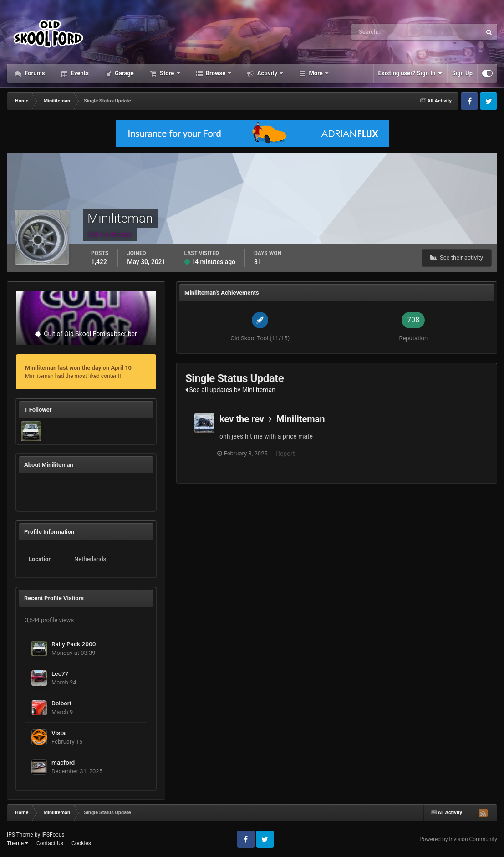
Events (79, 73)
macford (63, 762)
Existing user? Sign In (410, 73)
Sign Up (462, 73)
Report (288, 454)
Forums (34, 73)
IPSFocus (53, 835)
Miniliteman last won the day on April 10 (78, 368)
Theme (18, 843)
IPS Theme (20, 835)
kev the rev (242, 419)
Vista (59, 733)
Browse (216, 73)
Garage (124, 73)
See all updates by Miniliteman (230, 390)
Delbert (61, 703)
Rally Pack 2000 (74, 644)
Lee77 (60, 673)
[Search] (389, 32)
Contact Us (50, 843)
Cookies (81, 843)
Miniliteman (301, 419)
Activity (267, 73)
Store (167, 73)
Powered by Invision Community (458, 839)
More (316, 73)
